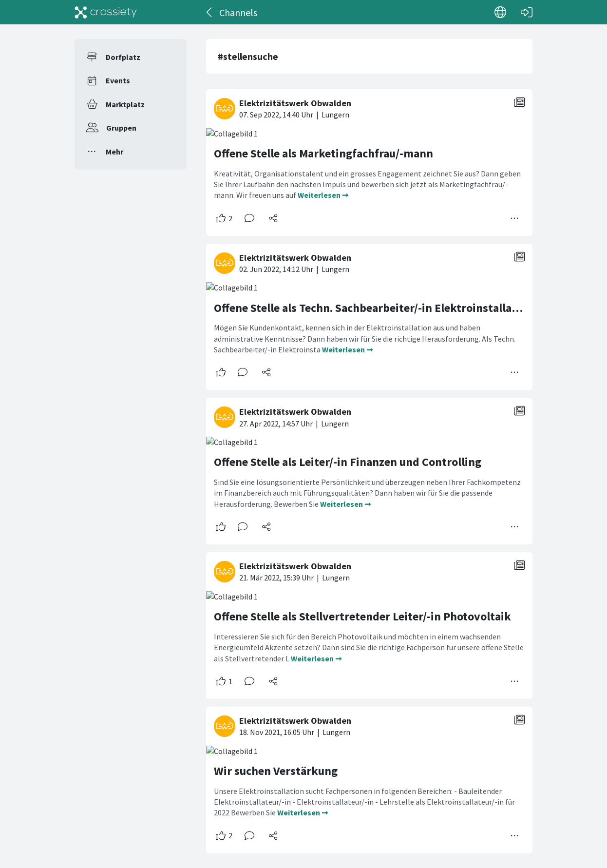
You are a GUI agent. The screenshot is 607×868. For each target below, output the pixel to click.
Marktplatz (125, 104)
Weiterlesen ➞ (323, 195)
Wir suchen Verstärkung (276, 771)
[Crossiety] (106, 12)
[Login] (527, 12)
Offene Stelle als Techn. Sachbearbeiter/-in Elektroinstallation (373, 308)
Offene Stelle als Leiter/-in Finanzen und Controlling (348, 462)
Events (118, 80)
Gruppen (121, 128)
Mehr (114, 152)
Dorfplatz (123, 57)
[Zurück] (210, 12)
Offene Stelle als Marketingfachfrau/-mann (323, 153)
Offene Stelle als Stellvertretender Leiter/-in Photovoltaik (362, 616)
